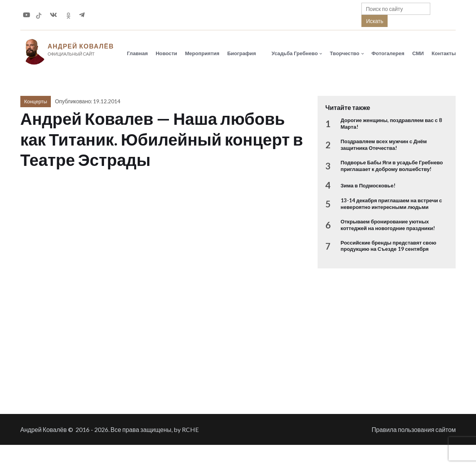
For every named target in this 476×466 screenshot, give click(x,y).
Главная (137, 54)
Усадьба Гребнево (295, 54)
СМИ (418, 54)
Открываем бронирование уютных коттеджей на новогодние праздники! (388, 225)
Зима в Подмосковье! (368, 186)
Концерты (36, 102)
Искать (375, 21)
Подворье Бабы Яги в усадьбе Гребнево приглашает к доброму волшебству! (392, 166)
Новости (166, 54)
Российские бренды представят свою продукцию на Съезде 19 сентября (389, 246)
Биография (242, 54)
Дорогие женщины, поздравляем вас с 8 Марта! (391, 124)
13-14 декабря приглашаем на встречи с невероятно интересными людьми (391, 204)
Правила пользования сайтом (414, 430)
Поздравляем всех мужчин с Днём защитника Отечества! (384, 145)
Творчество (344, 54)
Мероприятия (202, 54)
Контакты (444, 54)
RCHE (190, 430)
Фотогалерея (388, 54)
